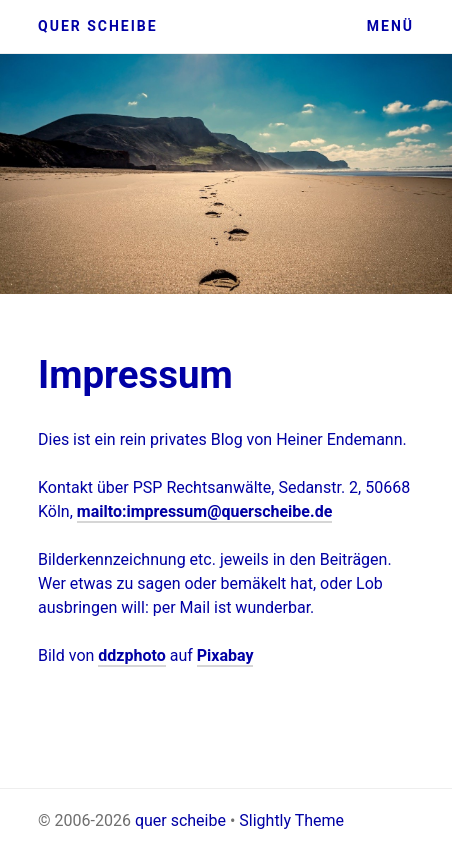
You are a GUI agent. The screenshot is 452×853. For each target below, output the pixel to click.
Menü (390, 26)
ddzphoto (131, 655)
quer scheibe (98, 26)
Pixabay (225, 655)
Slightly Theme (291, 820)
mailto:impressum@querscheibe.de (205, 511)
